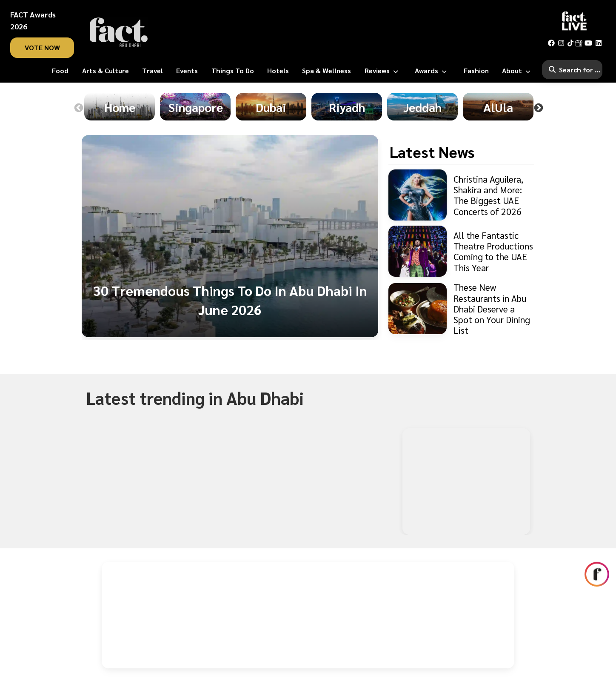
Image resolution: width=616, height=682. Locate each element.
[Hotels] (278, 71)
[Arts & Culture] (106, 71)
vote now (42, 47)
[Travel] (153, 71)
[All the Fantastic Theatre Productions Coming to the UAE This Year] (461, 251)
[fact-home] (119, 32)
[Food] (60, 71)
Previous (79, 108)
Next (539, 108)
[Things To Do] (233, 71)
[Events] (187, 71)
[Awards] (432, 71)
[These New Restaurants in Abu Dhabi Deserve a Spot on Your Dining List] (461, 309)
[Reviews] (383, 71)
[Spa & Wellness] (327, 71)
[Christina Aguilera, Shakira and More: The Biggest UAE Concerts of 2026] (461, 195)
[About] (518, 71)
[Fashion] (476, 71)
